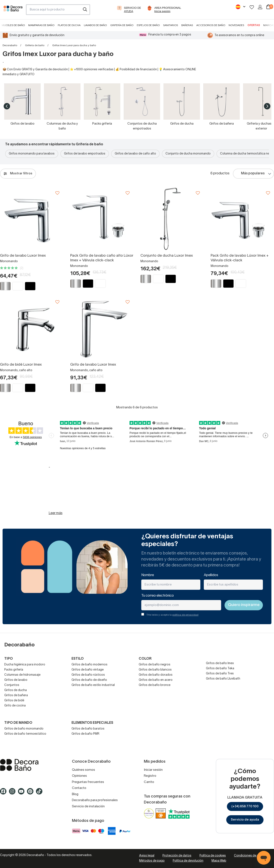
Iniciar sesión (153, 770)
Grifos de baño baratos (88, 729)
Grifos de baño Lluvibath (223, 679)
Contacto (79, 788)
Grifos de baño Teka (220, 669)
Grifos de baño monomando (24, 729)
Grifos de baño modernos (89, 665)
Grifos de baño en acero (156, 680)
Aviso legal (147, 856)
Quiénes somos (83, 770)
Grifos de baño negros (155, 665)
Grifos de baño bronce (155, 685)
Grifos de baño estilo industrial (93, 685)
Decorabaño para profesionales (95, 800)
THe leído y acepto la (172, 615)
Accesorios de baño (211, 25)
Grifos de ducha (16, 690)
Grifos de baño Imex (220, 663)
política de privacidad (185, 615)
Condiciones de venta (249, 856)
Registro (150, 776)
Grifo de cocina (15, 706)
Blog (75, 794)
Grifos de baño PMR (85, 734)
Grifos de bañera (16, 695)
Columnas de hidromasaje (22, 675)
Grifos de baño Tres (220, 674)
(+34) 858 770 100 (245, 806)
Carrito (149, 782)
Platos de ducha (69, 25)
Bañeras (187, 25)
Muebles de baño (13, 25)
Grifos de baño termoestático (25, 734)
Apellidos (211, 575)
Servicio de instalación (88, 806)
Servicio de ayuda (245, 820)
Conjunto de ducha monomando (188, 154)
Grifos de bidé (14, 701)
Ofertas (254, 25)
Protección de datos (177, 856)
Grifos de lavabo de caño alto (135, 154)
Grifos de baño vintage (88, 670)
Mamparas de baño (41, 25)
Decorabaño (10, 45)
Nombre (148, 575)
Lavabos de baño (95, 25)
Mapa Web (219, 861)
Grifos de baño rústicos (88, 675)
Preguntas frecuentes (88, 782)
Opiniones (79, 776)
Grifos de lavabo (16, 680)
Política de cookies (213, 856)
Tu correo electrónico (158, 596)
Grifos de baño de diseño (89, 680)
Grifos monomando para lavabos (32, 154)
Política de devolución (188, 861)
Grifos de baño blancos (155, 670)
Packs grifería (14, 670)
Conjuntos (12, 685)
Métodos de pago (152, 861)
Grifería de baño (122, 25)
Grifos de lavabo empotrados (85, 154)
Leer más (56, 513)
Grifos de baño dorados (156, 675)
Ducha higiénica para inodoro (25, 665)
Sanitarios (171, 25)
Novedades (236, 25)
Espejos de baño (148, 25)
